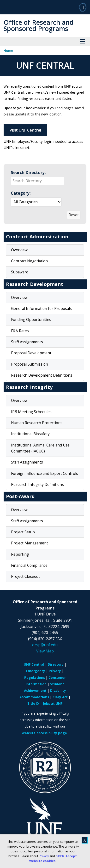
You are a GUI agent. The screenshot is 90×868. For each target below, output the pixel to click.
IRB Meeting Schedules (31, 412)
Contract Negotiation (29, 261)
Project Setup (23, 532)
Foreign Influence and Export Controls (45, 473)
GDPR (60, 856)
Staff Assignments (27, 342)
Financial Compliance (29, 565)
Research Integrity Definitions (37, 485)
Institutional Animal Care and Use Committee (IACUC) (40, 448)
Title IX (33, 703)
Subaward (20, 272)
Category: (21, 193)
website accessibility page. (45, 733)
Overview (19, 250)
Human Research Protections (37, 423)
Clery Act (60, 697)
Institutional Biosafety (30, 434)
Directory (56, 664)
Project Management (30, 543)
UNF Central (34, 664)
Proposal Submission (30, 364)
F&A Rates (20, 331)
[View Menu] (83, 42)
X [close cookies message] (85, 840)
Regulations (35, 678)
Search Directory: (28, 172)
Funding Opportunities (31, 320)
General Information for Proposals (41, 309)
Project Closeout (25, 576)
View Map (45, 651)
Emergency (36, 671)
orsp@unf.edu (45, 645)
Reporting (20, 554)
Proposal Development (31, 353)
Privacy (44, 856)
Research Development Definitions (42, 375)
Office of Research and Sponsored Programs (39, 25)
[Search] (83, 7)
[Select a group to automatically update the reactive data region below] (36, 202)
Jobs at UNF (53, 703)
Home (8, 51)
